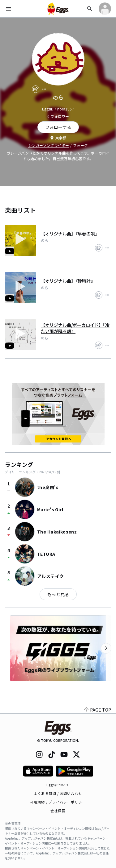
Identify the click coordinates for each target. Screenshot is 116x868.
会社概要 (58, 811)
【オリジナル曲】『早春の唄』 (70, 234)
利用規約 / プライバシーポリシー (58, 802)
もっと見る (58, 594)
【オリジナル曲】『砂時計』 (68, 281)
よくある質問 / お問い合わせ (58, 793)
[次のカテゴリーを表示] (106, 648)
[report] (44, 89)
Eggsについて (58, 785)
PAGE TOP (97, 710)
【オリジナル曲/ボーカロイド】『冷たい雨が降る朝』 (75, 328)
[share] (36, 89)
